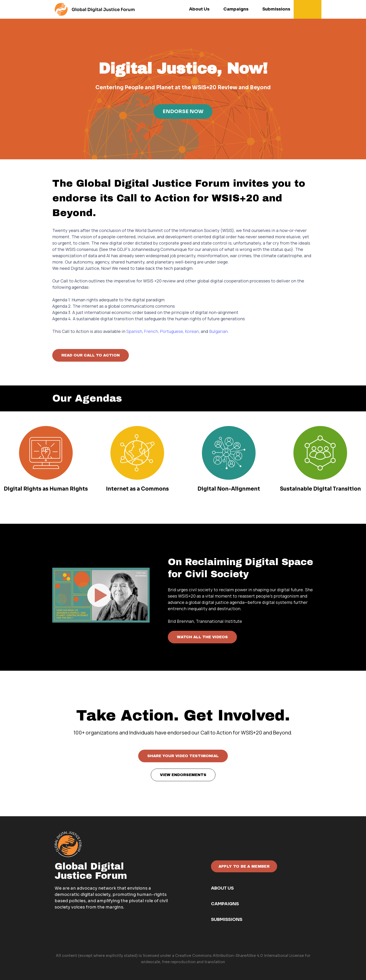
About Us (222, 888)
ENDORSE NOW (183, 111)
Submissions (227, 919)
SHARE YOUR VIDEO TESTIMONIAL (183, 756)
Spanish (134, 331)
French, (151, 331)
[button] (309, 9)
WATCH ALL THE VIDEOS (202, 637)
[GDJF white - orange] (68, 844)
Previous (45, 592)
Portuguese (171, 331)
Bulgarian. (219, 331)
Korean (192, 331)
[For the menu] (95, 9)
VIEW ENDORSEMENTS (183, 775)
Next (321, 592)
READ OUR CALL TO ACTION (91, 355)
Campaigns (225, 904)
